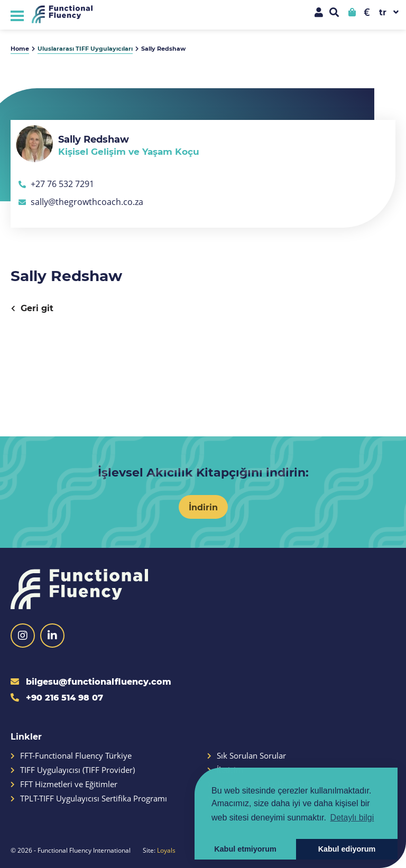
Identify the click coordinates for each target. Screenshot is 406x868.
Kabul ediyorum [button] (347, 849)
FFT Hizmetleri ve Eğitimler (64, 784)
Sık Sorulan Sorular (247, 756)
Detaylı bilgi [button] (352, 818)
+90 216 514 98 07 (57, 697)
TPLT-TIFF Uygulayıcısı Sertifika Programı (89, 799)
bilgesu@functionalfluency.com (91, 681)
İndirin (203, 507)
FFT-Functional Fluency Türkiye (71, 756)
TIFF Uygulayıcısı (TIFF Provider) (73, 770)
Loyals (166, 850)
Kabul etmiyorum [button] (245, 849)
